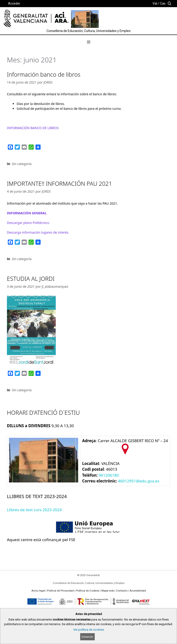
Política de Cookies (88, 591)
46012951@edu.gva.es (139, 481)
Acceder (14, 3)
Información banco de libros (44, 74)
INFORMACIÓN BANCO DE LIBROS (33, 128)
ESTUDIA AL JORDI (31, 278)
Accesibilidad (138, 591)
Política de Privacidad (60, 591)
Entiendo (87, 637)
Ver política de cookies (89, 630)
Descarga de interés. (38, 232)
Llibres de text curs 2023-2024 (34, 510)
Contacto (122, 591)
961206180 (109, 475)
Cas (163, 3)
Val (155, 3)
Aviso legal (38, 591)
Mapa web (108, 591)
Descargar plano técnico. (28, 223)
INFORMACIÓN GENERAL (27, 213)
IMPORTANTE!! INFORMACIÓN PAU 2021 (59, 183)
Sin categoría (22, 164)
